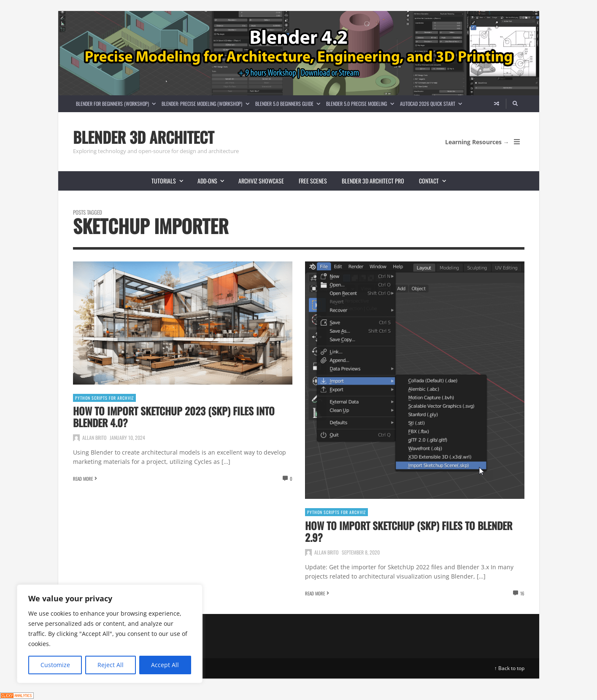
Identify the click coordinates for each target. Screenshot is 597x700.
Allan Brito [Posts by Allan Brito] (94, 437)
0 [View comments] (291, 479)
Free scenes (313, 181)
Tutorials (171, 181)
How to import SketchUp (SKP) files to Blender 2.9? (409, 531)
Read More (83, 479)
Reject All (111, 665)
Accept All (165, 665)
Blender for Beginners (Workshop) (117, 104)
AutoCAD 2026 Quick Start (432, 104)
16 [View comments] (522, 593)
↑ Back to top (509, 668)
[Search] (515, 104)
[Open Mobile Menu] (517, 142)
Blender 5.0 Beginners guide (289, 104)
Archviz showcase (261, 181)
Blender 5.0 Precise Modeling (361, 104)
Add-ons (214, 181)
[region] (110, 634)
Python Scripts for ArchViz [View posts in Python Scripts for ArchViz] (104, 398)
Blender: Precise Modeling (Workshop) (207, 104)
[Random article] (497, 104)
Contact (436, 181)
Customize (55, 665)
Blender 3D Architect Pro (373, 181)
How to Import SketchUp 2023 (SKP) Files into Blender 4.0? (174, 417)
